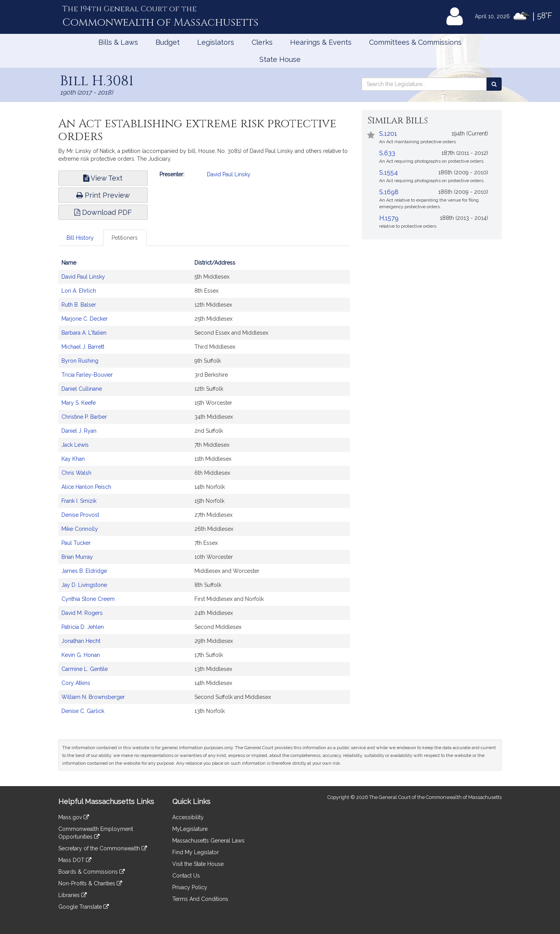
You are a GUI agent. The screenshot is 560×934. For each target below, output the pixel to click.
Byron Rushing (80, 361)
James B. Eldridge (84, 571)
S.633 (387, 153)
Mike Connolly (80, 529)
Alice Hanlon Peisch (86, 487)
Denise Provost (80, 515)
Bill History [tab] (80, 238)
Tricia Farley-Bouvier (87, 375)
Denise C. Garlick (83, 711)
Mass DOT (75, 860)
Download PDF (103, 212)
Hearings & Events (321, 42)
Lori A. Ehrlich (79, 291)
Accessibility (188, 817)
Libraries (73, 895)
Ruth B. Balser (79, 305)
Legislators (216, 42)
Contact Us (186, 876)
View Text (103, 178)
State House (280, 59)
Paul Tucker (76, 543)
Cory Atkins (76, 683)
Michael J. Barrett (83, 347)
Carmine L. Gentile (85, 669)
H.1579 (389, 218)
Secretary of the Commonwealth (103, 848)
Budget (168, 42)
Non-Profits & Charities (90, 883)
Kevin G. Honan (81, 655)
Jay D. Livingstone (84, 585)
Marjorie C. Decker (85, 319)
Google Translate (84, 907)
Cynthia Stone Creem (88, 599)
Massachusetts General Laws (208, 841)
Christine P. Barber (84, 417)
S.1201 (388, 134)
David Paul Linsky (229, 174)
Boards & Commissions (92, 872)
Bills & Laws (118, 42)
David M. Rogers (82, 613)
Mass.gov (74, 817)
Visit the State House (198, 864)
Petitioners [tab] (125, 238)
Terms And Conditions (200, 899)
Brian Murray (77, 557)
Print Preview (103, 195)
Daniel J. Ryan (79, 431)
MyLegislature (190, 829)
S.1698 (389, 192)
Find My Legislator (196, 852)
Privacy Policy (190, 887)
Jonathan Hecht (81, 641)
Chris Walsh (76, 473)
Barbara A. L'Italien (84, 333)
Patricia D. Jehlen (83, 627)
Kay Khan (73, 459)
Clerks (262, 42)
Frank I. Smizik (79, 501)
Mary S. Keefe (79, 403)
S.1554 (388, 173)
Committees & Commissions (415, 42)
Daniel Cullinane (82, 389)
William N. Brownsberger (93, 697)
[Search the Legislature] (494, 84)
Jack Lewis (75, 445)
